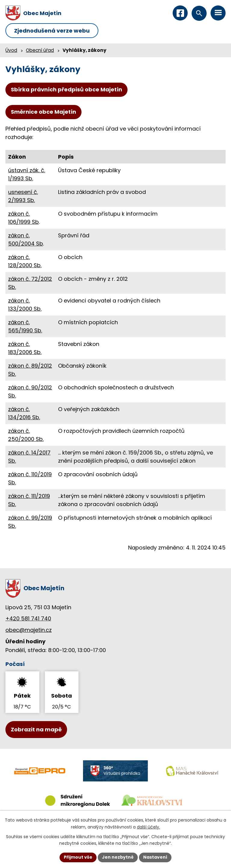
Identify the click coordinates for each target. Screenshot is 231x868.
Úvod (11, 50)
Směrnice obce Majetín (43, 112)
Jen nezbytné (118, 857)
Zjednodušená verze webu (52, 31)
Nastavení (155, 857)
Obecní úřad (40, 50)
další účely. (148, 827)
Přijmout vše (78, 857)
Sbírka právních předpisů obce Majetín (66, 89)
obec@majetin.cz (29, 630)
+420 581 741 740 (28, 618)
